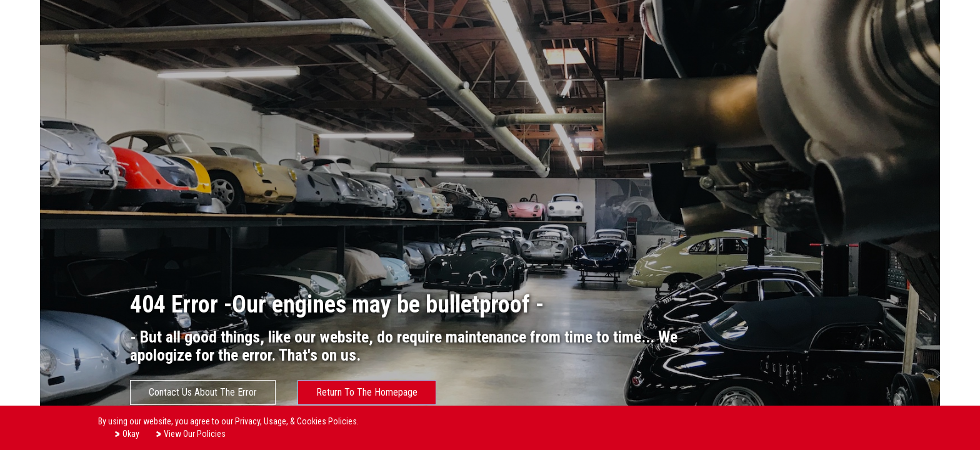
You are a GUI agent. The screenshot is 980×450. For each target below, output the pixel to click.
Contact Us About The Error (203, 392)
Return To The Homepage (367, 392)
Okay (127, 433)
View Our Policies (190, 433)
